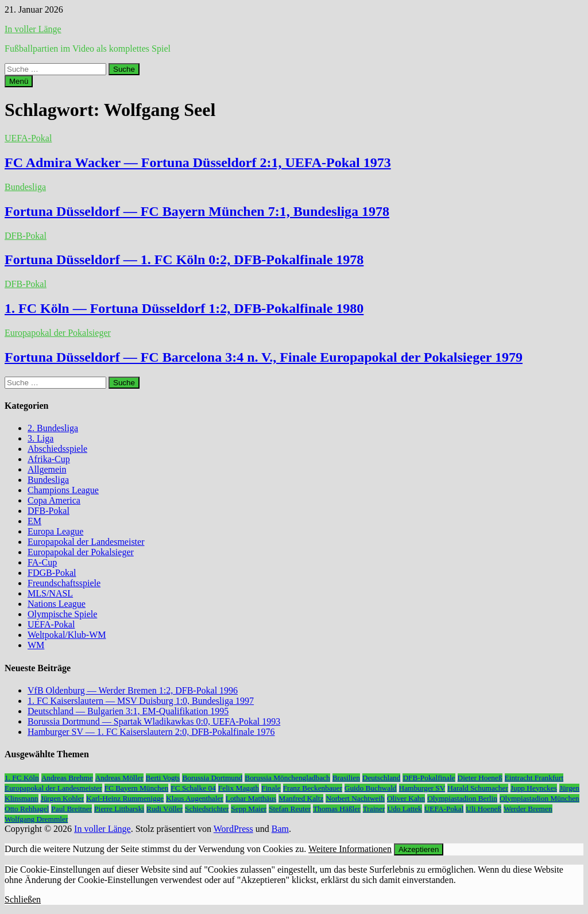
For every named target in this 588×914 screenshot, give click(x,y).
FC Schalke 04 (193, 788)
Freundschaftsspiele (64, 583)
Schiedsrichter (207, 809)
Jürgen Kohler (63, 798)
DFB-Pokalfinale (429, 778)
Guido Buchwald (371, 788)
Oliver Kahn (406, 798)
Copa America (54, 500)
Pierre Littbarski (119, 809)
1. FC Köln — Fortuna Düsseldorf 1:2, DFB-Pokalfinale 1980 (184, 308)
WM (36, 645)
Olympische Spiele (62, 614)
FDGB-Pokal (52, 573)
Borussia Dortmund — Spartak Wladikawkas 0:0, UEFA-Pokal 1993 (154, 721)
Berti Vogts (163, 778)
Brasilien (346, 778)
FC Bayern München (137, 788)
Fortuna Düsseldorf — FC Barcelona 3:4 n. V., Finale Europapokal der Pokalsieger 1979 (264, 357)
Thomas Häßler (337, 809)
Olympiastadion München (539, 798)
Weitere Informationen (350, 849)
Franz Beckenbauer (313, 788)
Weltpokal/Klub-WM (67, 635)
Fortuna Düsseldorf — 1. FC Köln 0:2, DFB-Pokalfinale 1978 (184, 260)
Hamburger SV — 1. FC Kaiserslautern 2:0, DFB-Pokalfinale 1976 (151, 732)
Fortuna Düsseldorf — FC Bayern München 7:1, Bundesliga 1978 (197, 211)
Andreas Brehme (67, 778)
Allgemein (47, 469)
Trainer (374, 809)
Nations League (57, 604)
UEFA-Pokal (28, 138)
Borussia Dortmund (212, 778)
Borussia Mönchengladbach (287, 778)
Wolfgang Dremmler (36, 819)
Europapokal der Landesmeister (86, 542)
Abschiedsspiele (57, 449)
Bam (280, 829)
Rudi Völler (165, 809)
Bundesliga (25, 187)
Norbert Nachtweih (355, 798)
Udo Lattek (404, 809)
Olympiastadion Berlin (462, 798)
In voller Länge (33, 29)
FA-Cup (42, 562)
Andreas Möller (119, 778)
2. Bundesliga (53, 428)
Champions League (63, 490)
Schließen (23, 899)
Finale (271, 788)
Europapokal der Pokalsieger (58, 333)
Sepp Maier (249, 809)
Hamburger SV (422, 788)
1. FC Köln (22, 778)
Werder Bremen (528, 809)
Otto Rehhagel (27, 809)
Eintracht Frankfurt (534, 778)
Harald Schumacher (477, 788)
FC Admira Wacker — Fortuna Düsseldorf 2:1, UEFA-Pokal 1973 (198, 162)
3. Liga (40, 438)
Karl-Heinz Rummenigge (125, 798)
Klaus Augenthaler (195, 798)
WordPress (233, 829)
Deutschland (382, 778)
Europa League (55, 531)
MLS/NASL (50, 593)
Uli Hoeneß (483, 809)
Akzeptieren (419, 849)
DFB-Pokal (26, 236)
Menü (19, 81)
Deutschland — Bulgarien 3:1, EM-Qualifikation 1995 (128, 711)
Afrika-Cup (49, 459)
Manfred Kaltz (301, 798)
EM (34, 521)
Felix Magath (239, 788)
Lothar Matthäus (251, 798)
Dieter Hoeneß (480, 778)
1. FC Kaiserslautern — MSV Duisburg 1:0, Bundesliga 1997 (141, 701)
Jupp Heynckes (534, 788)
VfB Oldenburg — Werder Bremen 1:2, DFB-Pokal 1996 (133, 690)
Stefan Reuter (290, 809)
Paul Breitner (71, 809)
